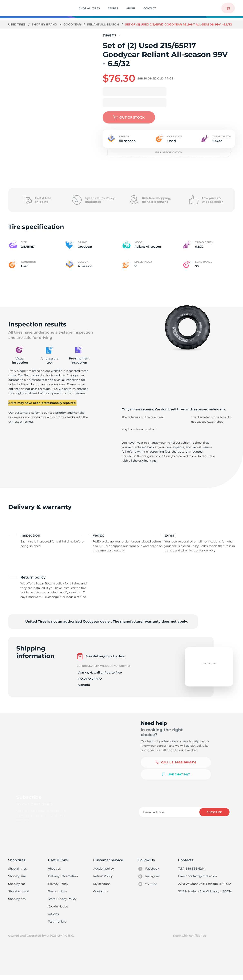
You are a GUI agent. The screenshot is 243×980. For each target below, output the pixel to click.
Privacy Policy (58, 888)
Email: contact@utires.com (198, 880)
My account (102, 888)
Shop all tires (17, 873)
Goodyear (73, 24)
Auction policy (103, 873)
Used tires (17, 24)
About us (55, 873)
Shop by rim (17, 903)
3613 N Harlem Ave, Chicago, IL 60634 (205, 896)
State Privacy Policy (62, 903)
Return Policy (103, 880)
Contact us (101, 896)
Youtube (148, 888)
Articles (53, 919)
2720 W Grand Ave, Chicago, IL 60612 (205, 888)
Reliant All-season (104, 24)
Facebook (149, 873)
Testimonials (57, 926)
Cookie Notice (58, 911)
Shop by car (17, 888)
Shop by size (17, 880)
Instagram (150, 881)
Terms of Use (57, 896)
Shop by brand (45, 24)
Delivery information (63, 880)
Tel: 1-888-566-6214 (192, 873)
